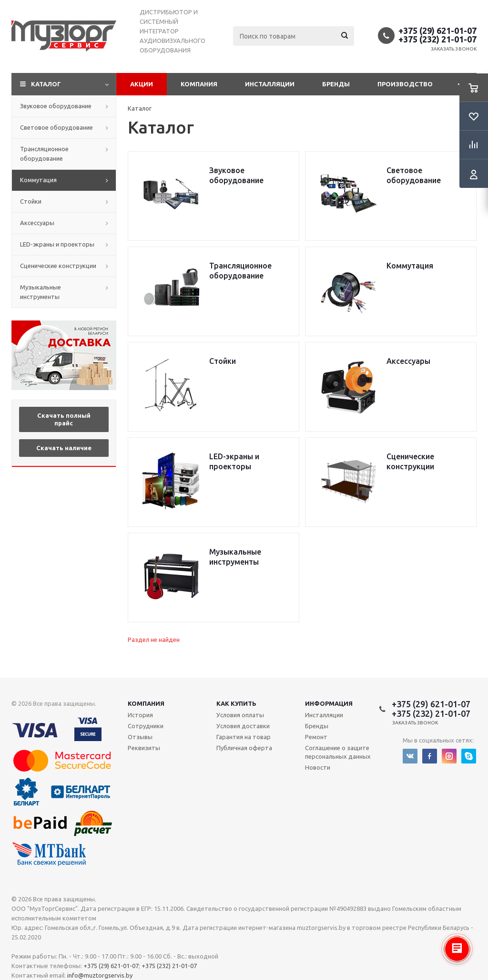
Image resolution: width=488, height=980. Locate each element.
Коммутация (38, 180)
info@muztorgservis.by (100, 975)
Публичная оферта (244, 748)
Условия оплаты (240, 715)
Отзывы (140, 737)
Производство (405, 84)
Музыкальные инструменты (41, 292)
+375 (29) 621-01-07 (437, 31)
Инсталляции (270, 84)
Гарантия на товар (244, 737)
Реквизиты (144, 748)
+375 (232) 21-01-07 (437, 39)
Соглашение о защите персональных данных (338, 752)
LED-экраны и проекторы (57, 244)
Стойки (31, 201)
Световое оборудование (56, 127)
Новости (318, 767)
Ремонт (316, 737)
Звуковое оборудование (56, 106)
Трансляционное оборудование (44, 154)
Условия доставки (243, 726)
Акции (142, 84)
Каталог (46, 84)
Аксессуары (37, 223)
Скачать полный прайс (64, 419)
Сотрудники (146, 726)
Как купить (236, 703)
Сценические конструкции (58, 266)
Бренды (336, 84)
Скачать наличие (64, 448)
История (140, 715)
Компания (199, 84)
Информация (329, 703)
